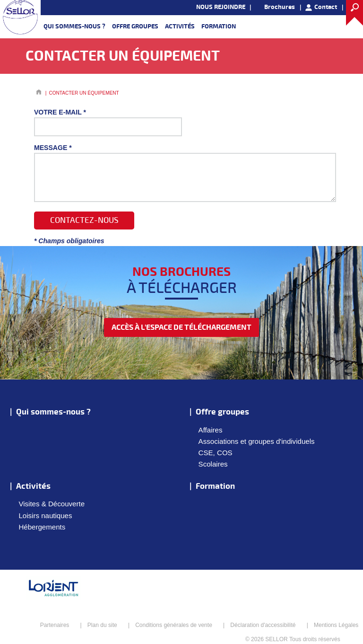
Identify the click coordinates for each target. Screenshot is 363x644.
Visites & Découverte (52, 504)
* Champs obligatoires (69, 241)
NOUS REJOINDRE (221, 7)
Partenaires (55, 625)
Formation (219, 26)
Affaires (211, 430)
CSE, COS (216, 453)
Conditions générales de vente (174, 625)
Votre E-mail (60, 112)
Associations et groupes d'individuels (257, 441)
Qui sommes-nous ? (74, 26)
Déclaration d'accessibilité (263, 625)
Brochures (280, 7)
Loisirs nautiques (45, 516)
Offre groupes (135, 26)
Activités (180, 26)
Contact (326, 7)
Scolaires (213, 464)
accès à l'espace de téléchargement (181, 327)
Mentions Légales (336, 625)
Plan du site (102, 625)
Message (53, 148)
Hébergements (42, 527)
